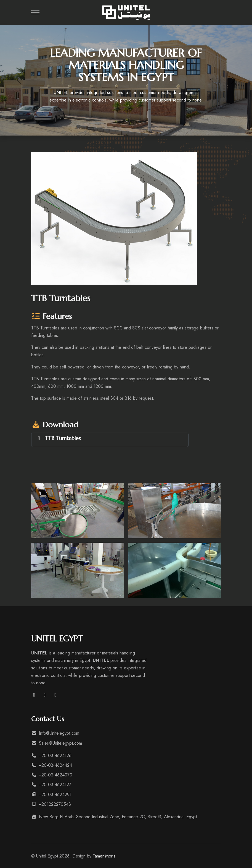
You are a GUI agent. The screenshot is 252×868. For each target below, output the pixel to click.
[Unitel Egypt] (126, 12)
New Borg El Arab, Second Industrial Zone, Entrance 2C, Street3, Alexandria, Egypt (114, 817)
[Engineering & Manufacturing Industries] (131, 128)
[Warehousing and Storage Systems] (111, 128)
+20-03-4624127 (51, 785)
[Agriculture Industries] (161, 128)
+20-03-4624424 (52, 765)
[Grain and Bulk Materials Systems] (101, 128)
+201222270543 (51, 804)
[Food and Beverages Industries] (151, 128)
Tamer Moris (104, 856)
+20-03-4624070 (52, 775)
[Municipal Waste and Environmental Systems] (121, 128)
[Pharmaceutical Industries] (141, 128)
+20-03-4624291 (51, 795)
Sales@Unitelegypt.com (57, 743)
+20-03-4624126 (51, 756)
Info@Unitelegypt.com (55, 733)
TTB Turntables (63, 438)
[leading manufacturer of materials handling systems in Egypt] (91, 128)
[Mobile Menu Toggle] (35, 12)
